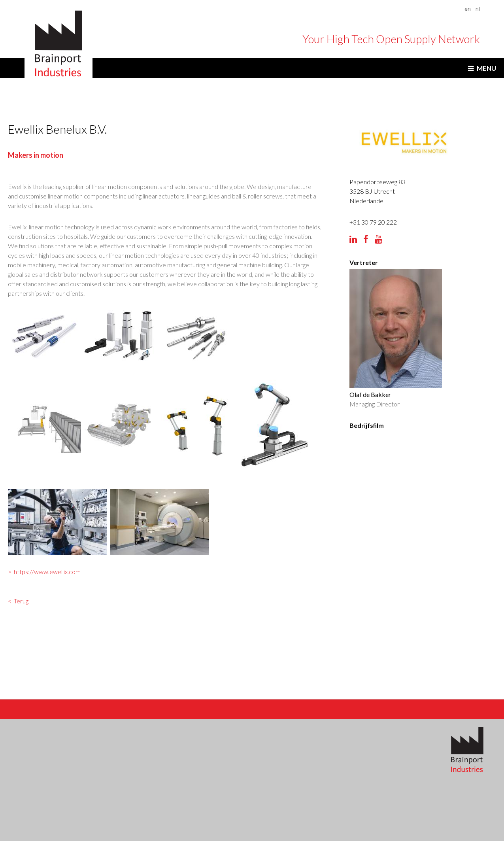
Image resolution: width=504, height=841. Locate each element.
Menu (486, 68)
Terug (22, 602)
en (468, 9)
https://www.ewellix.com (48, 572)
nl (478, 9)
